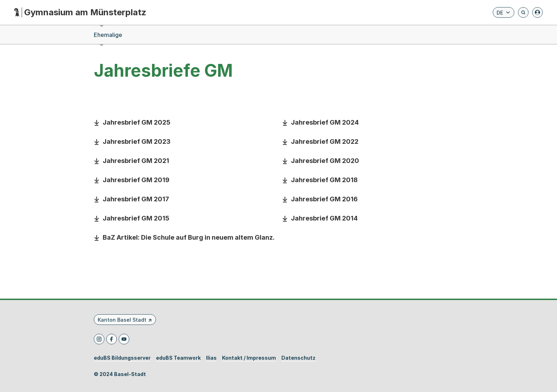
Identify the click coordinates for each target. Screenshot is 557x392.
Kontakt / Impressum (249, 358)
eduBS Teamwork (178, 358)
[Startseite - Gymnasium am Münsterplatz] (80, 13)
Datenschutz (298, 358)
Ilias (211, 358)
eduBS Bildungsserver (122, 358)
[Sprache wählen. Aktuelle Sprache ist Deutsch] (504, 12)
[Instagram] (99, 339)
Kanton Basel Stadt (122, 320)
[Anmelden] (537, 12)
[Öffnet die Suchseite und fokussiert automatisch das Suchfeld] (523, 12)
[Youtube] (124, 339)
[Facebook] (112, 339)
